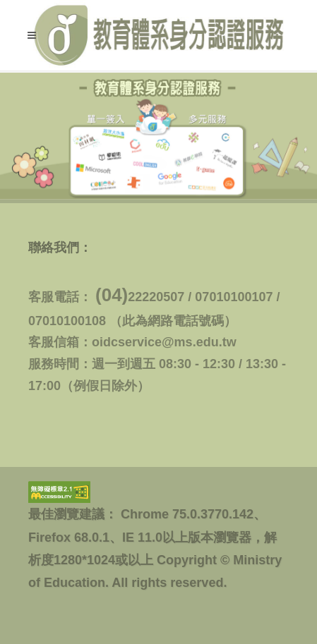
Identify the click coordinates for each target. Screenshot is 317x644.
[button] (32, 35)
